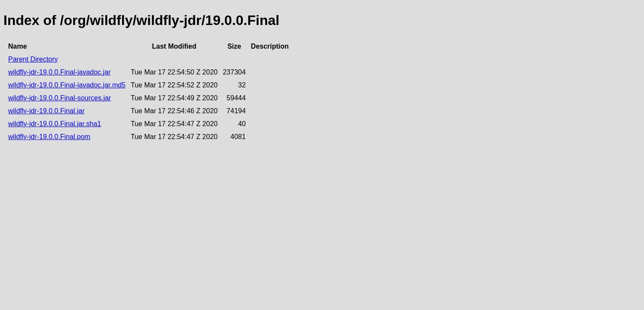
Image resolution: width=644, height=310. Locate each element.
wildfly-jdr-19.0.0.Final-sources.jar (60, 98)
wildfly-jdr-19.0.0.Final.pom (49, 137)
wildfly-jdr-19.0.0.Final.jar (46, 111)
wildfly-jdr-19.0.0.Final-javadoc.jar (59, 72)
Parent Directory (33, 59)
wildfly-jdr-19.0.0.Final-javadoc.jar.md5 (67, 85)
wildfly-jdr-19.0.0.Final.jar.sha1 (55, 124)
